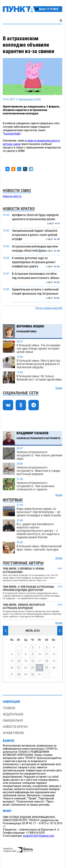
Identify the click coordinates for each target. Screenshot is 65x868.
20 (12, 668)
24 (40, 668)
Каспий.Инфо (12, 134)
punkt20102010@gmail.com (39, 836)
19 (54, 661)
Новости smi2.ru (12, 196)
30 (33, 674)
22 (26, 668)
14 (19, 661)
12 (54, 654)
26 (54, 668)
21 (19, 668)
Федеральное (13, 714)
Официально (13, 721)
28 (19, 674)
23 (33, 668)
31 (40, 674)
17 (40, 661)
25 (47, 668)
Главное (9, 708)
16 (33, 661)
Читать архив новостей (49, 308)
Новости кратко (15, 727)
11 (47, 654)
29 (26, 674)
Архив (59, 388)
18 (47, 661)
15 (26, 661)
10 (40, 654)
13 (12, 661)
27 (12, 674)
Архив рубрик (13, 733)
